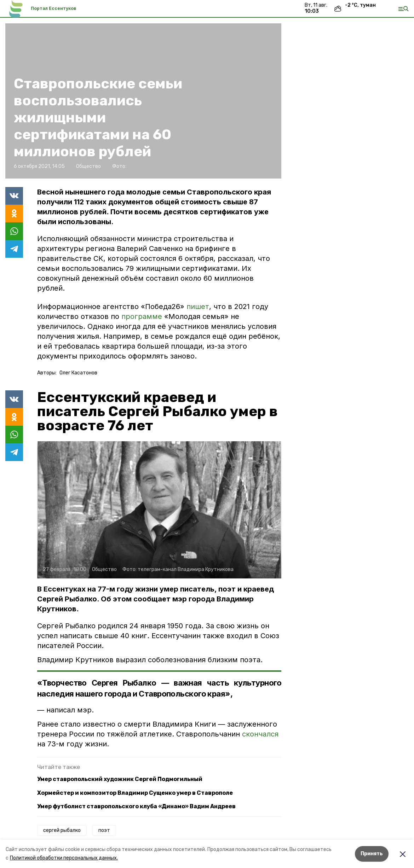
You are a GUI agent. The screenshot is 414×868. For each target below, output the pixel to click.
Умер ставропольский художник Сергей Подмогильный (120, 779)
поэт (104, 830)
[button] (159, 510)
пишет (198, 307)
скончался (260, 734)
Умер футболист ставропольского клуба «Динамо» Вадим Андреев (136, 806)
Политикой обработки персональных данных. (64, 858)
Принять (372, 854)
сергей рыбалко (62, 830)
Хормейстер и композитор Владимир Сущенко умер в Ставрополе (135, 793)
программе (142, 316)
